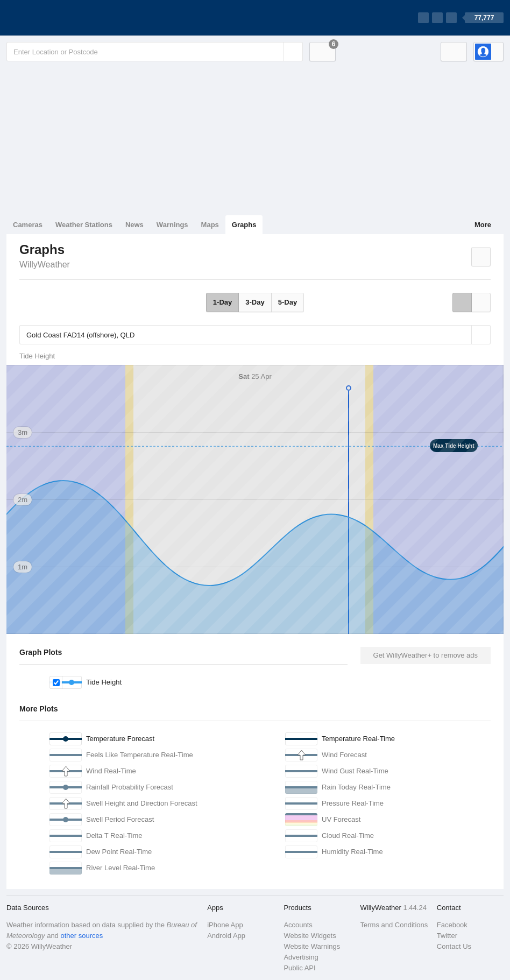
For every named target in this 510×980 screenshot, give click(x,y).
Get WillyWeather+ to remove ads (426, 655)
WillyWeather (45, 265)
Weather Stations (84, 225)
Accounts (298, 925)
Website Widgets (310, 936)
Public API (299, 968)
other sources (82, 936)
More (483, 225)
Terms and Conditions (394, 925)
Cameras (28, 225)
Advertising (301, 957)
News (134, 225)
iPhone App (225, 925)
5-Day (288, 302)
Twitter (447, 936)
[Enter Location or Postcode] (155, 52)
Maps (210, 225)
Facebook (452, 925)
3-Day (255, 302)
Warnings (172, 225)
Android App (226, 936)
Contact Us (454, 946)
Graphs (244, 225)
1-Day (222, 302)
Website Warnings (312, 946)
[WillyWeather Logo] (57, 18)
